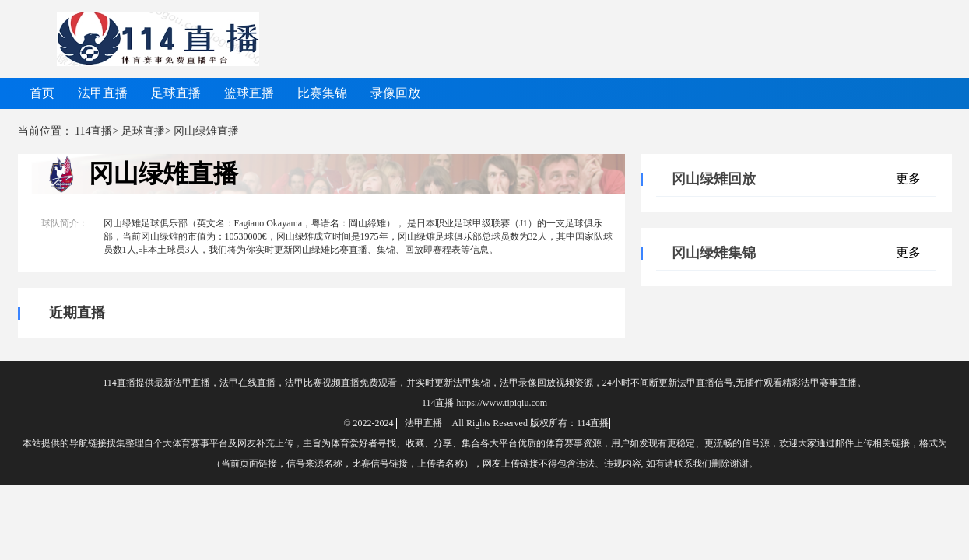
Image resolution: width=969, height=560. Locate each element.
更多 (908, 178)
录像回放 (395, 93)
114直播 (93, 131)
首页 (42, 93)
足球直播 (176, 93)
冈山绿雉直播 (163, 173)
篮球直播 (249, 93)
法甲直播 (103, 93)
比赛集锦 (322, 93)
